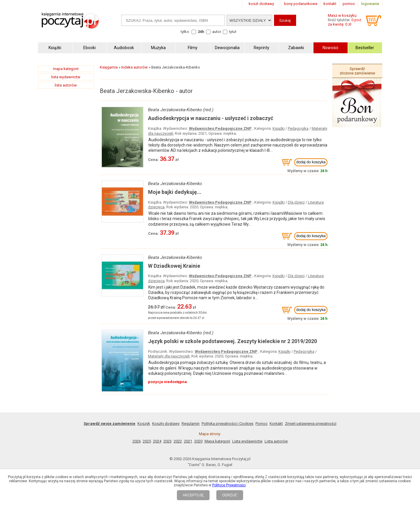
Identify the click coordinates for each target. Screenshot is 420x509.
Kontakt (276, 424)
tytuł (233, 32)
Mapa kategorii (217, 441)
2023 (167, 441)
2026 (137, 441)
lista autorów (66, 85)
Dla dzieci (296, 202)
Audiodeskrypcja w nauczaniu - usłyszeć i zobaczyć (211, 118)
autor (217, 32)
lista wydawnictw (66, 77)
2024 (157, 441)
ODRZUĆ (230, 495)
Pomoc (262, 424)
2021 (188, 441)
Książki (279, 128)
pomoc (349, 4)
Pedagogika (298, 128)
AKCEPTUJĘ (193, 495)
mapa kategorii (66, 69)
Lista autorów (276, 441)
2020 (198, 441)
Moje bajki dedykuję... (175, 192)
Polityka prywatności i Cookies (228, 424)
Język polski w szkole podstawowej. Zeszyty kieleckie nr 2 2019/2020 (233, 341)
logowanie (370, 4)
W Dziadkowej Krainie (174, 266)
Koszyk (144, 424)
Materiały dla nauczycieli (169, 356)
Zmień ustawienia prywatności (311, 424)
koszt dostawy (261, 4)
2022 (178, 441)
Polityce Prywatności (229, 485)
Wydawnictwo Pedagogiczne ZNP (220, 128)
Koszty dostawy (166, 424)
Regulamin (191, 424)
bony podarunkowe (301, 4)
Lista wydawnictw (247, 441)
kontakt (330, 4)
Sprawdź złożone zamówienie (357, 71)
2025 (147, 441)
